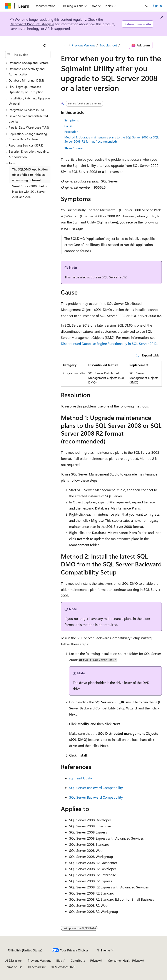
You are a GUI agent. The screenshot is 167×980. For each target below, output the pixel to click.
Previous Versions (83, 45)
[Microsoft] (8, 6)
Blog (59, 960)
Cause (68, 126)
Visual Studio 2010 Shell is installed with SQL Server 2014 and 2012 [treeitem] (29, 191)
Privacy (95, 960)
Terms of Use (14, 967)
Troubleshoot (108, 45)
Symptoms (72, 120)
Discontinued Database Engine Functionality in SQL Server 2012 (109, 343)
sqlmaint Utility (81, 778)
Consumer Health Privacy (125, 960)
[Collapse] (45, 45)
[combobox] (28, 55)
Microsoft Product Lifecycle (32, 24)
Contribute (78, 960)
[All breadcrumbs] (65, 45)
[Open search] (147, 6)
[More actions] (158, 45)
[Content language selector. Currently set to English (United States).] (25, 950)
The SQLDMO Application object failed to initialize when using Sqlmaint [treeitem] (30, 175)
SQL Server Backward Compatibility (96, 788)
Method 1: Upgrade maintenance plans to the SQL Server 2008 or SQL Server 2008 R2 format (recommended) (112, 139)
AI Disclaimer (14, 960)
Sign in (157, 6)
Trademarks (35, 967)
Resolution (71, 132)
